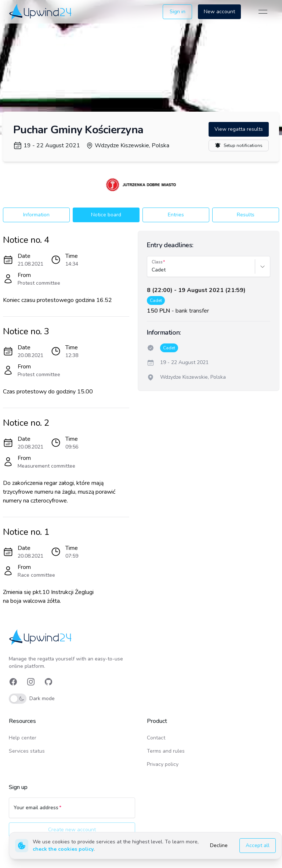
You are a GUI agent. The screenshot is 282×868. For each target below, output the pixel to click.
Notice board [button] (106, 215)
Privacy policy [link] (163, 764)
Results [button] (246, 215)
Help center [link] (23, 738)
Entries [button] (176, 215)
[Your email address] (72, 811)
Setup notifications (239, 145)
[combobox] (152, 270)
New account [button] (219, 12)
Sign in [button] (178, 12)
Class (157, 262)
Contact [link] (156, 738)
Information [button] (36, 215)
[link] (41, 12)
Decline (219, 845)
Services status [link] (27, 751)
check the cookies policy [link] (63, 849)
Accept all (258, 845)
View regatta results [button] (239, 129)
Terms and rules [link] (166, 751)
